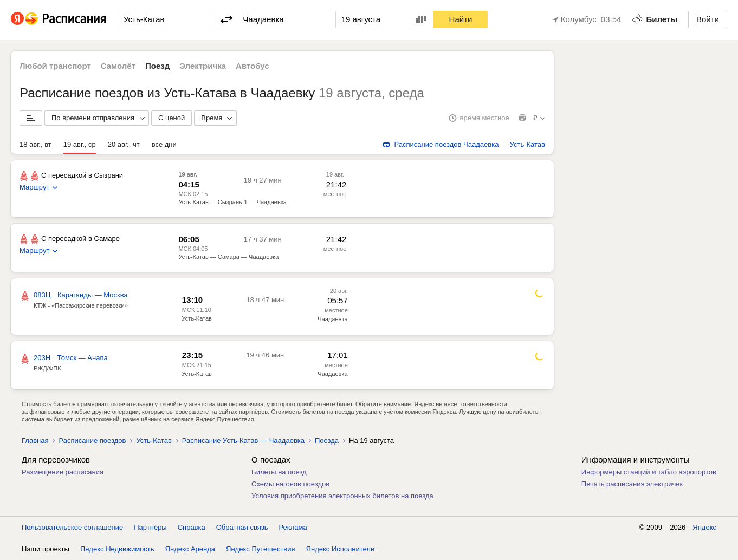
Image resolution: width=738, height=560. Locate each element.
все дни (164, 144)
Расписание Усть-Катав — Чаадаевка (243, 441)
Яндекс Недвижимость (117, 549)
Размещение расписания (63, 472)
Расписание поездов (92, 441)
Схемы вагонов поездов (290, 484)
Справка (192, 527)
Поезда (327, 441)
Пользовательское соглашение (72, 527)
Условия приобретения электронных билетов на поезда (342, 496)
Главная (35, 441)
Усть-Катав (197, 318)
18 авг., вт (35, 144)
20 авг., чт (124, 144)
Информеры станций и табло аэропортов (649, 472)
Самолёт (118, 66)
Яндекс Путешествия (261, 549)
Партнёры (150, 527)
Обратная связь (242, 527)
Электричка (203, 66)
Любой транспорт (55, 66)
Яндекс (704, 527)
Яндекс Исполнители (341, 549)
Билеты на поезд (279, 472)
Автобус (253, 66)
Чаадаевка (332, 319)
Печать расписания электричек (632, 484)
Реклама (293, 527)
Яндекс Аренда (190, 549)
